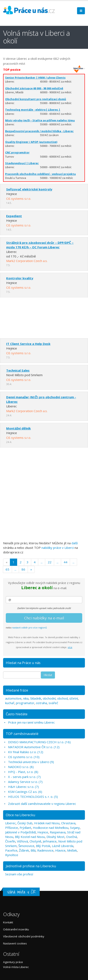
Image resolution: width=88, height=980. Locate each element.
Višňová (22, 841)
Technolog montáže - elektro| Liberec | (33, 110)
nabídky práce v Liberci (58, 548)
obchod (62, 698)
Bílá (33, 850)
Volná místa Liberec (16, 967)
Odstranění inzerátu (16, 929)
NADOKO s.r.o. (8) (21, 767)
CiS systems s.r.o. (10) (24, 757)
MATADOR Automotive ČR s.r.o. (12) (34, 747)
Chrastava (68, 823)
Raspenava (58, 832)
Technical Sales (18, 370)
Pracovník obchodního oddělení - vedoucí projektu (40, 174)
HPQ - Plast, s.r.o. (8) (23, 772)
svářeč (53, 703)
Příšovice (12, 828)
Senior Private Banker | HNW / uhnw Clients (35, 78)
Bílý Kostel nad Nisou (30, 837)
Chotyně (35, 841)
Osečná (71, 837)
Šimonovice (26, 846)
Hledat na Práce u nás (23, 663)
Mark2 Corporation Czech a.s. (27, 261)
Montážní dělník (18, 428)
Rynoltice (12, 855)
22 (50, 562)
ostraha (41, 703)
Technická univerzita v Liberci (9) (31, 762)
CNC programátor (17, 152)
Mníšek (72, 850)
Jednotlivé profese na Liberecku (31, 866)
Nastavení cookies (15, 943)
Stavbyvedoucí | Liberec (22, 163)
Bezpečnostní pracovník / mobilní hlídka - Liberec (39, 131)
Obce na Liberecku (21, 815)
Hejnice (43, 832)
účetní (74, 698)
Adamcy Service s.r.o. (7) (25, 782)
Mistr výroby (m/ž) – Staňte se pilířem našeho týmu (40, 120)
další (75, 543)
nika (26, 698)
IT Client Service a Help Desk (28, 344)
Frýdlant (25, 828)
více (70, 647)
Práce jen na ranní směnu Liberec (31, 722)
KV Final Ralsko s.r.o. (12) (26, 752)
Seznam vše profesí (19, 874)
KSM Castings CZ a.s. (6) (25, 792)
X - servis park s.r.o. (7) (24, 777)
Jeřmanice (50, 841)
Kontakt (8, 922)
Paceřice (11, 850)
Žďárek (24, 850)
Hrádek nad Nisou (47, 823)
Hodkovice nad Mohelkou (51, 828)
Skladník (36, 698)
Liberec (10, 823)
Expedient (14, 216)
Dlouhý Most (55, 837)
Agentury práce (13, 962)
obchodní (49, 698)
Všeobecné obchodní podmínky (24, 936)
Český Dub (25, 823)
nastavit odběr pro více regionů (30, 628)
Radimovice (45, 850)
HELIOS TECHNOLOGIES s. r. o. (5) (33, 797)
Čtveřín (10, 841)
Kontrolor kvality (20, 278)
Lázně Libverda (63, 846)
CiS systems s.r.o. (19, 199)
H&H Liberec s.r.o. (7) (23, 787)
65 (7, 569)
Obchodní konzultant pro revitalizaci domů (36, 99)
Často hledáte (17, 714)
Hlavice (60, 850)
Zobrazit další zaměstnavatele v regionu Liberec (42, 804)
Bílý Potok (43, 846)
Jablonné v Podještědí (20, 832)
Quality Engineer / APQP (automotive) (31, 142)
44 (65, 562)
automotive (13, 698)
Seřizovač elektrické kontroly (29, 189)
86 (23, 569)
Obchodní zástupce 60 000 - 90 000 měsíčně (34, 88)
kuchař (10, 703)
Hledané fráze (17, 690)
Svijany (75, 828)
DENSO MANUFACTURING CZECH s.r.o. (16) (39, 742)
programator (25, 703)
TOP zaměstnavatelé (22, 734)
